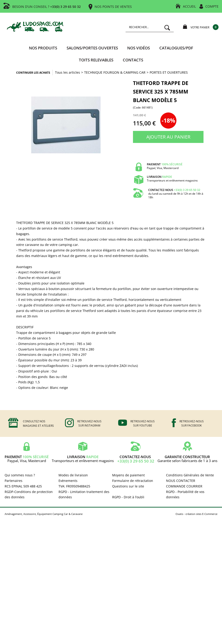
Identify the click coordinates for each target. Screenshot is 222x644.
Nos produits (43, 48)
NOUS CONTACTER (181, 481)
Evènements (68, 481)
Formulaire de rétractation (133, 481)
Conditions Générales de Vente (190, 475)
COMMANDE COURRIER (184, 486)
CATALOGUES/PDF (176, 48)
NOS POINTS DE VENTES (113, 7)
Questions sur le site (128, 486)
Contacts (133, 60)
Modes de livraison (73, 475)
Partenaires (14, 481)
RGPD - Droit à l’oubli (128, 497)
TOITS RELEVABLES (96, 60)
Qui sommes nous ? (20, 475)
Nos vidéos (139, 48)
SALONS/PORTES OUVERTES (92, 48)
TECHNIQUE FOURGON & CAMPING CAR (115, 72)
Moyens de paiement (128, 475)
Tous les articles (68, 72)
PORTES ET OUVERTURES (169, 72)
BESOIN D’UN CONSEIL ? (46, 7)
